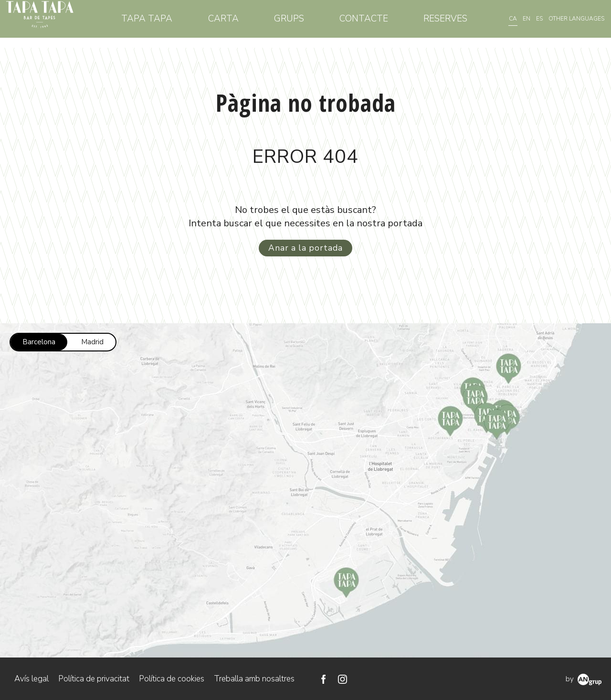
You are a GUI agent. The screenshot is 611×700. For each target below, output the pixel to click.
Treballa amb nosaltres (254, 678)
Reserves (447, 23)
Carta (240, 23)
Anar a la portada (305, 247)
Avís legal (32, 678)
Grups (300, 23)
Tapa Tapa (169, 23)
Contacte (370, 23)
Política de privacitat (94, 678)
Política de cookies (172, 678)
